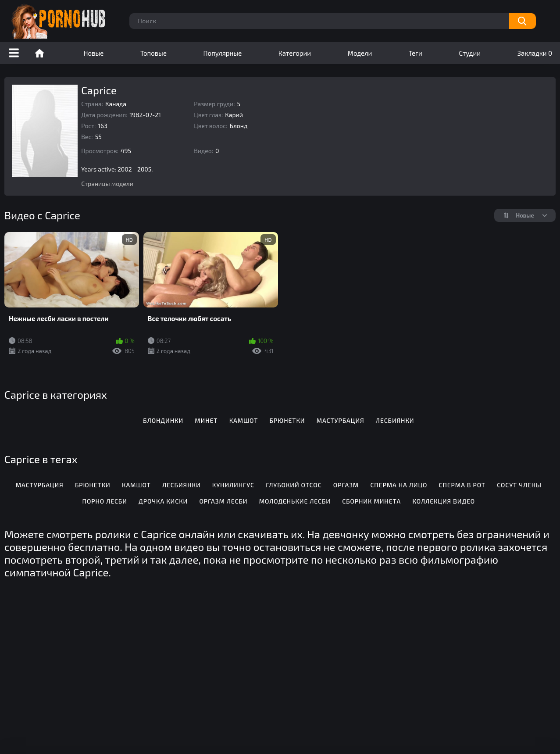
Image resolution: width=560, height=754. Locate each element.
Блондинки (163, 420)
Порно (39, 53)
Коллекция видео (444, 501)
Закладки (535, 53)
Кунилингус (233, 485)
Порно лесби (105, 501)
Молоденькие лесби (295, 501)
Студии (470, 53)
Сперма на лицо (399, 485)
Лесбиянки (395, 420)
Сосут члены (519, 485)
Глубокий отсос (294, 485)
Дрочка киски (163, 501)
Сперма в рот (462, 485)
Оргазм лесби (223, 501)
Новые (94, 53)
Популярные (223, 53)
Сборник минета (371, 501)
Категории (295, 53)
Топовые (153, 53)
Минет (206, 420)
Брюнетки (287, 420)
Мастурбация (341, 420)
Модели (360, 53)
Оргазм (346, 485)
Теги (416, 53)
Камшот (244, 420)
